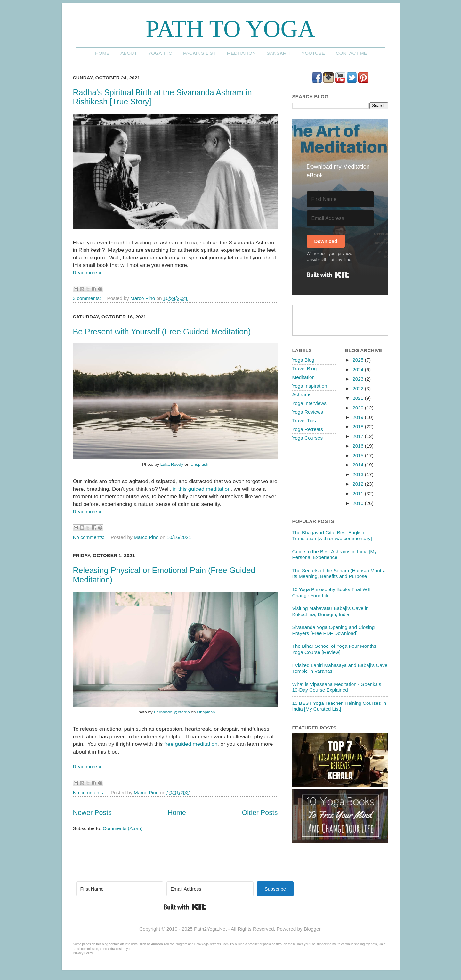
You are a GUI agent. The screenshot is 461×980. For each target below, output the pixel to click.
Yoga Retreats (308, 429)
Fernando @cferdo (172, 712)
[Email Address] (340, 218)
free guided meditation (191, 744)
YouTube (313, 53)
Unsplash (199, 464)
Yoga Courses (308, 438)
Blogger (312, 929)
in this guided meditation (202, 489)
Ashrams (302, 395)
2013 (359, 474)
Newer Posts (92, 813)
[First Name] (340, 199)
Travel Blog (305, 369)
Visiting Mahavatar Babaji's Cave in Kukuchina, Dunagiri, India (331, 611)
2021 (359, 398)
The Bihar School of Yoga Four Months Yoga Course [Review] (334, 649)
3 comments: (88, 298)
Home (102, 53)
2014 (359, 465)
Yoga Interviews (309, 403)
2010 (359, 503)
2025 (359, 360)
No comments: (89, 537)
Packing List (199, 53)
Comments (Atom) (123, 828)
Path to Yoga (230, 29)
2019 (359, 417)
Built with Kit (328, 275)
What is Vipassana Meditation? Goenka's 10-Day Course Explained (337, 687)
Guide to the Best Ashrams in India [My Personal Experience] (335, 554)
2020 (359, 408)
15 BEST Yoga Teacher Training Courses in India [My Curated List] (339, 706)
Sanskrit (279, 53)
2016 (359, 446)
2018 (359, 427)
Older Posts (260, 813)
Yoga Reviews (308, 412)
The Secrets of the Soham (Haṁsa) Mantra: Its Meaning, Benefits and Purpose (340, 573)
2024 (359, 370)
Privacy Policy (83, 953)
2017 (359, 436)
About (129, 53)
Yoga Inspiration (310, 386)
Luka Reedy (172, 464)
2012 (359, 484)
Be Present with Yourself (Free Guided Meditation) (162, 332)
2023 (359, 379)
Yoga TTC (160, 53)
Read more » (87, 272)
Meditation (241, 53)
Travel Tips (304, 420)
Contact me (352, 53)
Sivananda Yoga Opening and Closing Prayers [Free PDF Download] (334, 630)
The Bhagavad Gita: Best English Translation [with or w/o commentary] (332, 535)
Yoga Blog (303, 360)
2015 (359, 455)
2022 (359, 388)
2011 (359, 494)
